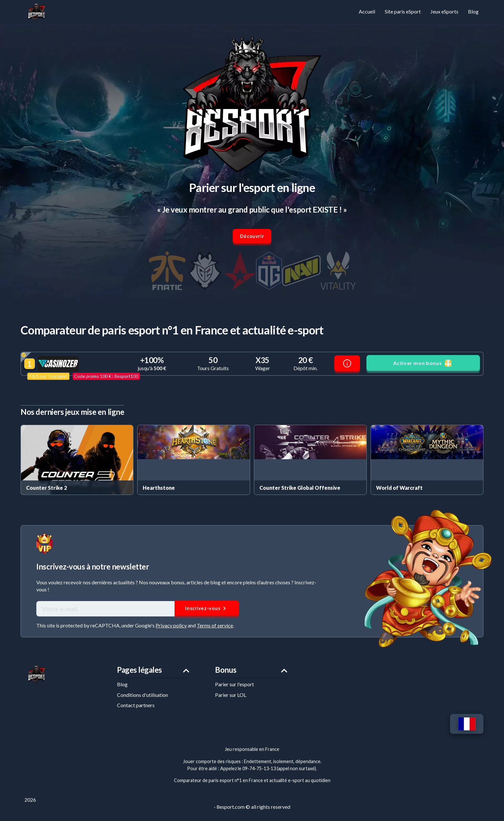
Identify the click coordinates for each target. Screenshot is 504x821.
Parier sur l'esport (234, 688)
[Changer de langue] (466, 729)
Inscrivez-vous (207, 611)
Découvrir (252, 237)
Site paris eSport (403, 11)
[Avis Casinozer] (347, 365)
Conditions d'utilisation (143, 699)
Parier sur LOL (231, 699)
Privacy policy (171, 628)
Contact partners (136, 709)
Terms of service (215, 628)
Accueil (367, 11)
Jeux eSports (444, 11)
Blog (473, 11)
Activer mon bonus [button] (423, 365)
